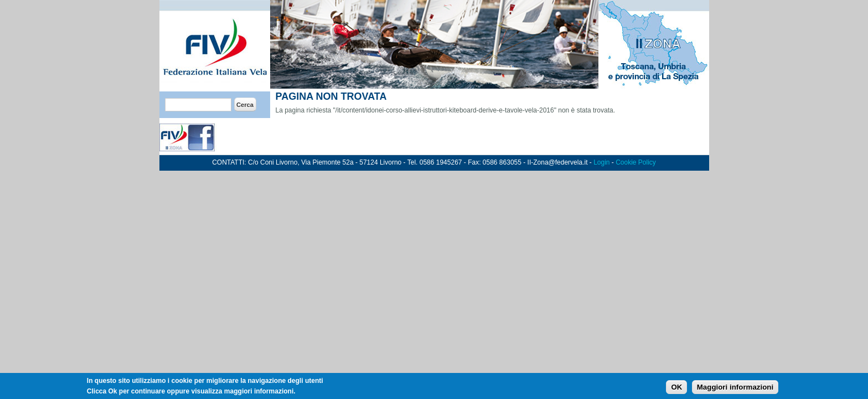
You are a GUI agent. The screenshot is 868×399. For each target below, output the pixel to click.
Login (601, 162)
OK (676, 389)
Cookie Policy (636, 162)
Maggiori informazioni (735, 389)
